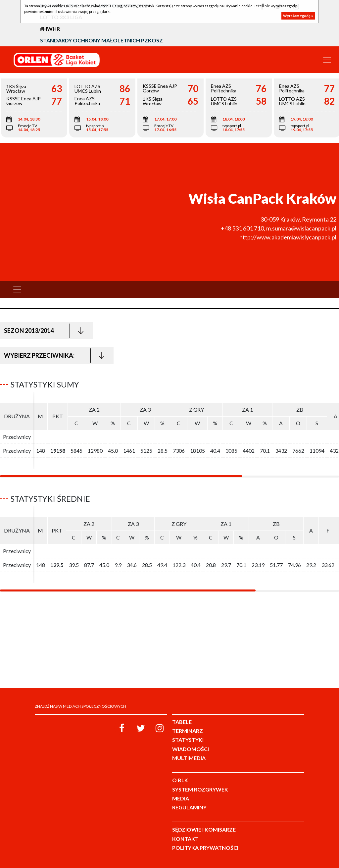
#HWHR (50, 29)
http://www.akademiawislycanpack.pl (288, 237)
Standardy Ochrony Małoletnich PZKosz (101, 40)
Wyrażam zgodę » (298, 16)
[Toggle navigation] (327, 60)
